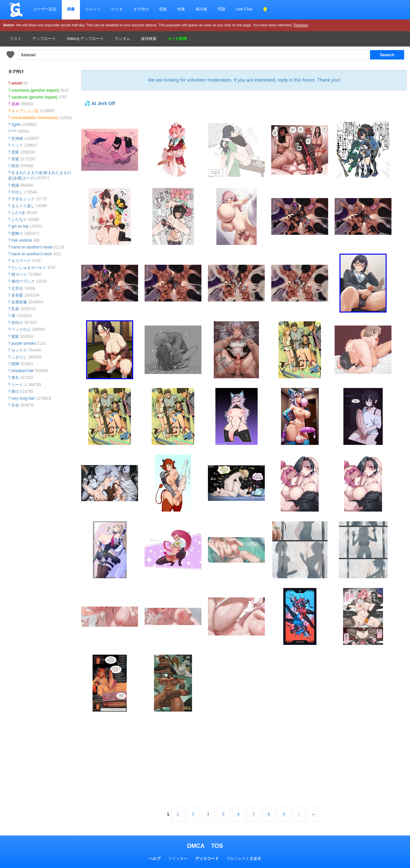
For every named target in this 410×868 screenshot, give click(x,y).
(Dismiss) (301, 25)
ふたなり (19, 220)
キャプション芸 (25, 111)
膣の (15, 392)
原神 (15, 104)
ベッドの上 (21, 329)
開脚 (15, 364)
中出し (17, 192)
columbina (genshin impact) (35, 90)
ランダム (122, 39)
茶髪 (15, 159)
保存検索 (149, 39)
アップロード (44, 39)
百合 (15, 405)
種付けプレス (23, 281)
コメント (93, 9)
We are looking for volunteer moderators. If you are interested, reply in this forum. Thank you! (244, 80)
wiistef (17, 83)
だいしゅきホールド (29, 268)
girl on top (20, 226)
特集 (181, 9)
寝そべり (19, 274)
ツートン (19, 385)
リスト (16, 39)
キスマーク (21, 261)
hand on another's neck (32, 254)
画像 (71, 9)
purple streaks (24, 343)
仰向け (17, 323)
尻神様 (17, 139)
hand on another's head (32, 247)
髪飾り (17, 234)
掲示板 (201, 9)
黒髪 (15, 152)
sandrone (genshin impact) (34, 97)
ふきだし (19, 357)
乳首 (15, 309)
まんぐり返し (23, 206)
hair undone (22, 240)
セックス (19, 350)
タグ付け (141, 9)
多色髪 (17, 295)
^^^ (14, 131)
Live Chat (244, 9)
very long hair (23, 398)
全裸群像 (19, 302)
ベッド (17, 145)
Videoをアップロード (85, 39)
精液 (15, 185)
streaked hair (23, 371)
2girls (16, 125)
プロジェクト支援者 (244, 859)
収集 (163, 9)
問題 (222, 9)
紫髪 (15, 337)
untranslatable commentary (35, 118)
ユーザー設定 (45, 9)
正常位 (17, 288)
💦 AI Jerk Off (100, 103)
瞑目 (15, 166)
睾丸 (15, 378)
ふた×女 (18, 213)
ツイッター (178, 859)
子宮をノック (23, 199)
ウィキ (117, 9)
